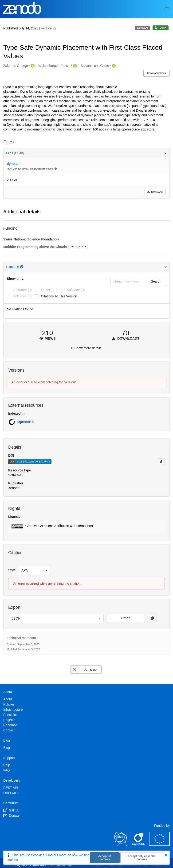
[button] (86, 527)
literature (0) (22, 290)
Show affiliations (156, 73)
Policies (9, 704)
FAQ (7, 770)
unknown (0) (22, 296)
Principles (10, 715)
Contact (9, 730)
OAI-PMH (10, 793)
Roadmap (10, 725)
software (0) (76, 290)
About (8, 699)
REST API (11, 788)
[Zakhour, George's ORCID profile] (32, 66)
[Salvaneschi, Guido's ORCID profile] (113, 66)
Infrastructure (13, 710)
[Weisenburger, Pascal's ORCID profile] (74, 66)
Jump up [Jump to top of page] (84, 669)
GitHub (11, 810)
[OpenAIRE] (139, 845)
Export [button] (126, 618)
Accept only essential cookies (142, 858)
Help (7, 765)
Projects (9, 720)
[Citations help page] (22, 267)
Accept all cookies (105, 858)
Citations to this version (59, 296)
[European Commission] (159, 845)
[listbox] (34, 570)
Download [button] (155, 192)
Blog (7, 748)
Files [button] (86, 153)
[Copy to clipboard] (161, 462)
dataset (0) (49, 290)
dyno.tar (13, 164)
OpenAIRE (26, 422)
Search (156, 281)
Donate (11, 815)
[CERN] (121, 845)
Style (12, 570)
